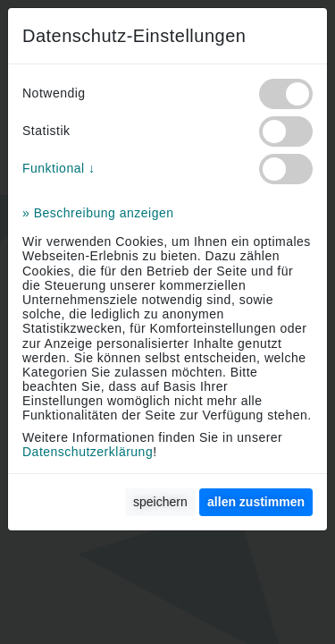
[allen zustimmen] (256, 502)
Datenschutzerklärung (88, 452)
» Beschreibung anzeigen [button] (98, 213)
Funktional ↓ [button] (59, 168)
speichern (160, 502)
